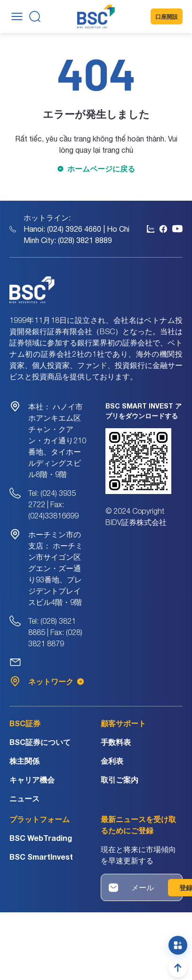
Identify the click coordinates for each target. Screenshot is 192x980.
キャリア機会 (32, 780)
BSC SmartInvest (41, 857)
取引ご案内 (120, 780)
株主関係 (24, 761)
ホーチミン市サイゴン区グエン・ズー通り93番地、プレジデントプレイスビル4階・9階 (56, 568)
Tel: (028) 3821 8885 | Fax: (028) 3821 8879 (55, 632)
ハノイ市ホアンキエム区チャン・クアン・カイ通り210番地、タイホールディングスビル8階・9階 (57, 440)
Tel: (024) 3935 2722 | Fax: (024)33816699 (53, 504)
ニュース (24, 798)
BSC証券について (40, 742)
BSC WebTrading (41, 838)
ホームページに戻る (101, 169)
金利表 (112, 761)
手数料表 (116, 742)
